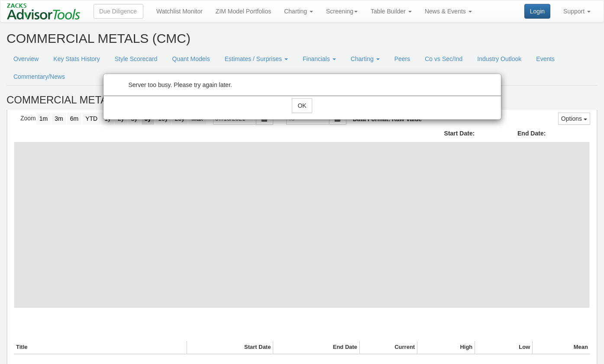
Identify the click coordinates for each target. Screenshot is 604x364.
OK (302, 106)
